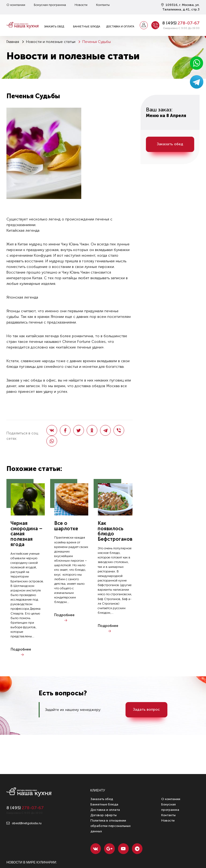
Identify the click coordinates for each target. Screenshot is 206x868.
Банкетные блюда (87, 27)
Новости (81, 5)
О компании (16, 5)
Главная (13, 42)
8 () (181, 23)
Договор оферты (104, 815)
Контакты (103, 5)
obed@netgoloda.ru (24, 823)
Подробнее (21, 649)
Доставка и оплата (120, 27)
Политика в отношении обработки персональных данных (111, 826)
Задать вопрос (147, 710)
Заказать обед (54, 27)
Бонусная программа (50, 5)
